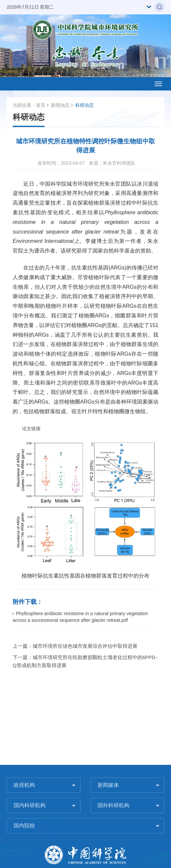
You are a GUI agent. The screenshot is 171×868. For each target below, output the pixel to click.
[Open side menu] (158, 84)
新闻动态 (60, 105)
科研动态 (85, 105)
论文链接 (27, 429)
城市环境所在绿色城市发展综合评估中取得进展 (85, 646)
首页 (41, 105)
